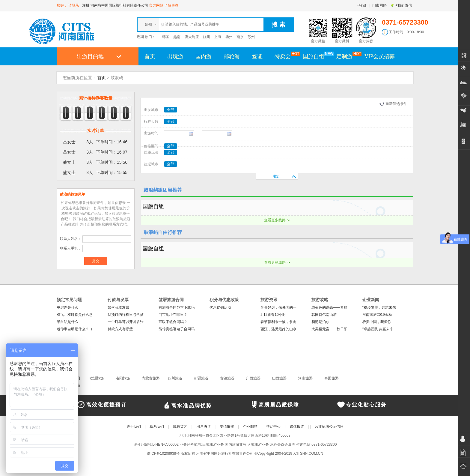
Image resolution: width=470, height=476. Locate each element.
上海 (218, 37)
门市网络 (379, 5)
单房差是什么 (67, 307)
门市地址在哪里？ (173, 315)
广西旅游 (253, 378)
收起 (277, 176)
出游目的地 (90, 56)
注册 (86, 5)
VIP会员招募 (380, 56)
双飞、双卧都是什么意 (75, 315)
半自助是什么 (67, 322)
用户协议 (204, 427)
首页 (150, 56)
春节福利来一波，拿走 (278, 322)
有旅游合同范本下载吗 (177, 307)
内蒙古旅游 (151, 378)
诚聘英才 (180, 427)
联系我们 (157, 427)
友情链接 (227, 427)
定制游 (347, 56)
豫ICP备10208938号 (163, 454)
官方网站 (156, 5)
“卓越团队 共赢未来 (378, 329)
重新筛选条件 (396, 104)
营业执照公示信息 (329, 427)
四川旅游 (175, 378)
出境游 (175, 56)
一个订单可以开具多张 (126, 322)
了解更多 (171, 5)
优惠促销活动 (220, 307)
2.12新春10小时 (273, 315)
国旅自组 (317, 56)
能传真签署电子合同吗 (177, 329)
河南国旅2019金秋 (377, 315)
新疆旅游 (201, 378)
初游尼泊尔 (320, 322)
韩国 (166, 37)
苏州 (251, 37)
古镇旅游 (227, 378)
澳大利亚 (192, 37)
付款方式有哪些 (120, 329)
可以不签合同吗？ (173, 322)
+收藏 (362, 5)
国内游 (204, 56)
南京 (240, 37)
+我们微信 (401, 5)
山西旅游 (279, 378)
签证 (257, 56)
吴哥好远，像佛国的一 (278, 307)
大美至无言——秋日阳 (329, 329)
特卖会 (286, 56)
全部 (171, 110)
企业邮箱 (250, 427)
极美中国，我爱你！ (379, 322)
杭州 (207, 37)
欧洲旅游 (97, 378)
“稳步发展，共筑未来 (379, 307)
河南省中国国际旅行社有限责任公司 (119, 5)
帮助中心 (273, 427)
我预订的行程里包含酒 (126, 315)
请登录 (74, 5)
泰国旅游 (332, 378)
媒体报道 (297, 427)
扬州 (229, 37)
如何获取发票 (118, 307)
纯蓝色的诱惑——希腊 (329, 307)
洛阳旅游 (123, 378)
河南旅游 (305, 378)
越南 (177, 37)
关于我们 (134, 427)
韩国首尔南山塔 (324, 315)
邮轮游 (232, 56)
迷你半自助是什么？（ (75, 329)
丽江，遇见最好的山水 (278, 329)
